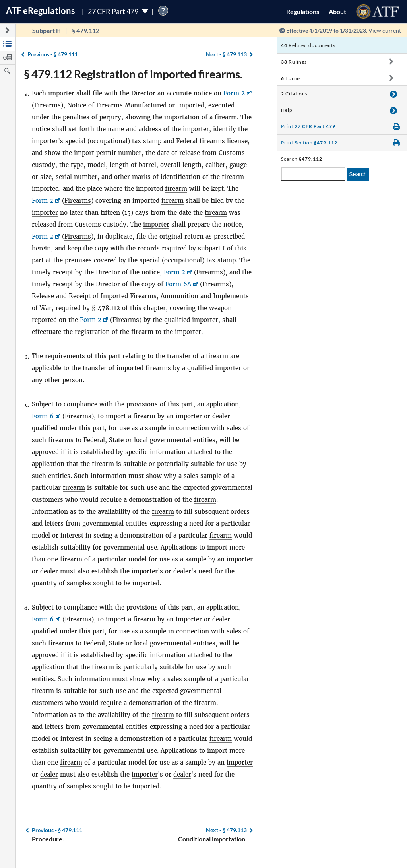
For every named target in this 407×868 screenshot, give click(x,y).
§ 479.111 (53, 54)
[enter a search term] (313, 174)
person (73, 380)
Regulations (303, 11)
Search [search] (358, 174)
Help (287, 110)
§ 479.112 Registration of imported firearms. (133, 74)
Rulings (294, 62)
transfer (179, 356)
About (337, 11)
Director (143, 93)
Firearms (47, 105)
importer (61, 93)
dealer (221, 416)
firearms (212, 141)
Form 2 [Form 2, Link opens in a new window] (234, 93)
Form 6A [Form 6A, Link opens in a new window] (178, 284)
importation (182, 117)
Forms (291, 78)
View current (385, 30)
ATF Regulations (41, 11)
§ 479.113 (226, 54)
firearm (226, 117)
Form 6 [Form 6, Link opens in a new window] (43, 416)
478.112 (109, 308)
